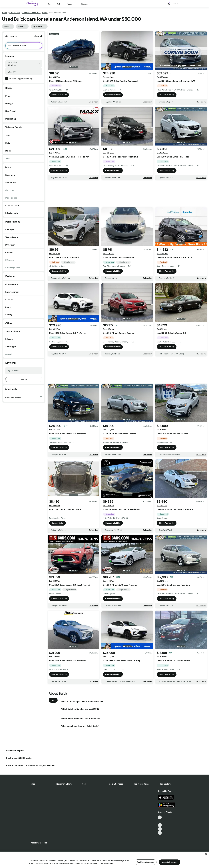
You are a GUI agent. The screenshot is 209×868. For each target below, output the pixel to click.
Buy (49, 4)
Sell (59, 4)
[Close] (206, 854)
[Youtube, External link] (160, 825)
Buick (44, 13)
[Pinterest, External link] (160, 833)
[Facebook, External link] (160, 821)
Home (5, 13)
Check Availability (59, 95)
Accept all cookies (169, 862)
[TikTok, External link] (160, 817)
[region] (104, 860)
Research (71, 4)
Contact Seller (58, 523)
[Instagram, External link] (160, 829)
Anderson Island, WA (31, 13)
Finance (84, 4)
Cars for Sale (15, 13)
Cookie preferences (146, 862)
